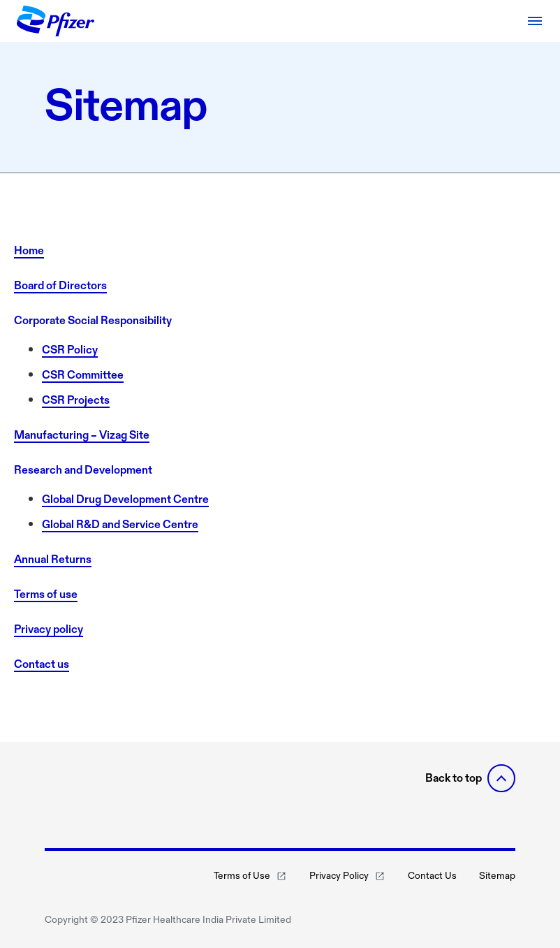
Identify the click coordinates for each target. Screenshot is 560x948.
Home (29, 250)
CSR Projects (76, 400)
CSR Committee (83, 375)
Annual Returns (53, 559)
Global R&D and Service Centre (120, 524)
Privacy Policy (347, 876)
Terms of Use (250, 876)
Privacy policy (49, 629)
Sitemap (497, 876)
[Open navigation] (535, 21)
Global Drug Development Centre (125, 499)
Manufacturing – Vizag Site (82, 435)
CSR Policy (70, 350)
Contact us (42, 664)
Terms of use (46, 594)
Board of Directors (60, 285)
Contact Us (432, 876)
